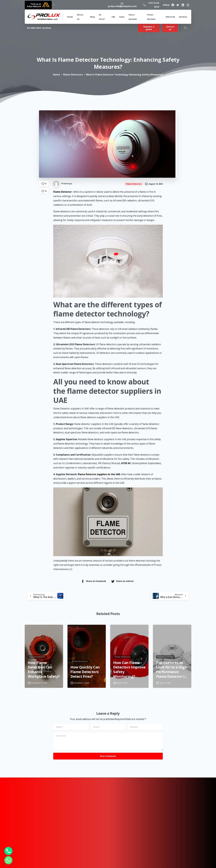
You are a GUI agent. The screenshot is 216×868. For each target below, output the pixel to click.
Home (56, 75)
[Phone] (8, 851)
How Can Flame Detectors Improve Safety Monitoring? (129, 672)
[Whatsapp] (8, 860)
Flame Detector (62, 192)
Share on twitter (122, 581)
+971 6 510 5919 (151, 5)
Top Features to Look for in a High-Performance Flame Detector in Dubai (172, 672)
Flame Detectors (73, 75)
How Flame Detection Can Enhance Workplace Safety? (44, 672)
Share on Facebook (93, 581)
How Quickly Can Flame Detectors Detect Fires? (85, 674)
